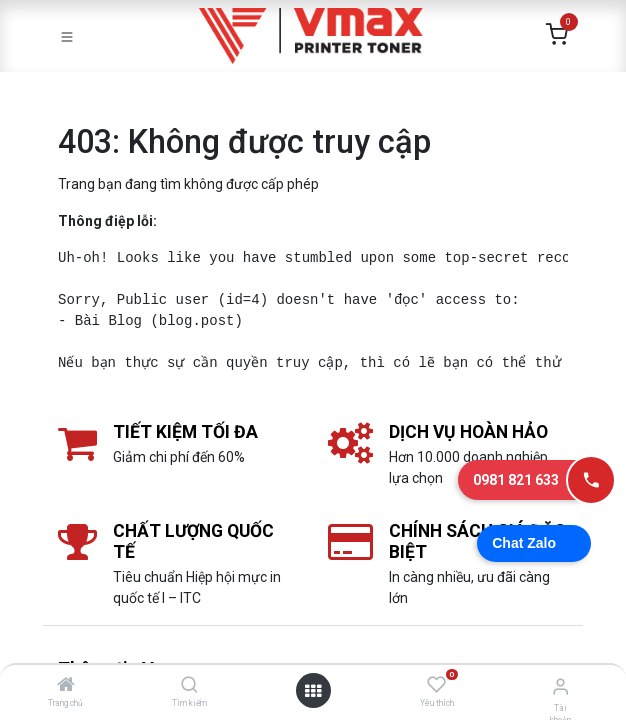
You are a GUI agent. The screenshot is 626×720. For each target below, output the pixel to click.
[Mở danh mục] (313, 691)
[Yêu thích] (436, 685)
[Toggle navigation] (67, 36)
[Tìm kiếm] (189, 686)
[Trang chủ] (66, 686)
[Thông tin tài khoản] (560, 686)
